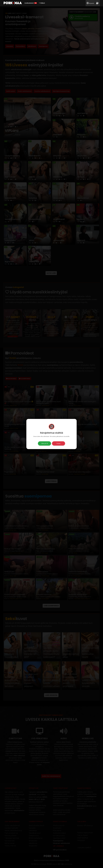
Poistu (59, 443)
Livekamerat (31, 3)
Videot (42, 3)
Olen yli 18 (45, 443)
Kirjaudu (90, 3)
